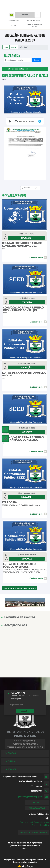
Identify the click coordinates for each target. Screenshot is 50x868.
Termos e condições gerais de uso (34, 822)
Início (6, 47)
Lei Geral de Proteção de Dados (34, 832)
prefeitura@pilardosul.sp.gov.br (30, 797)
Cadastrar (25, 711)
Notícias (14, 47)
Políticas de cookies (40, 825)
